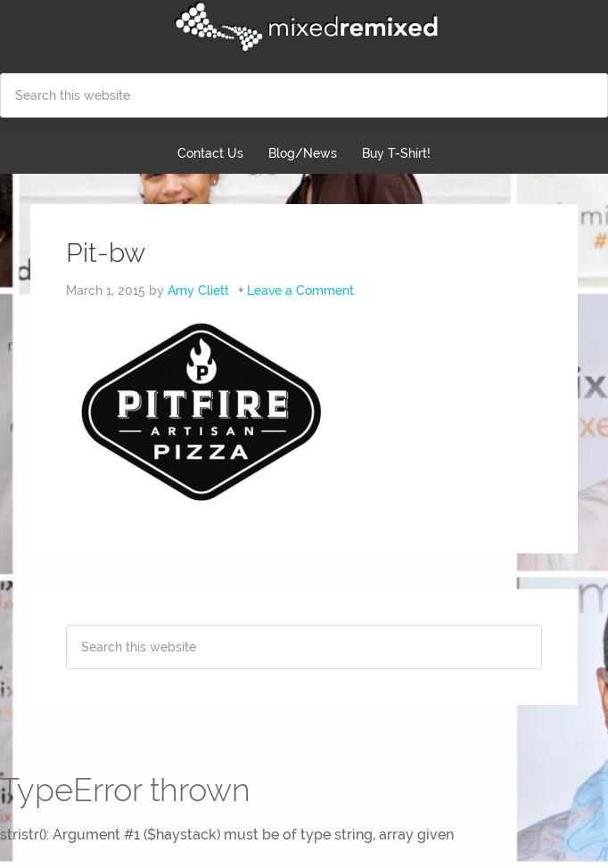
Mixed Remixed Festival (304, 27)
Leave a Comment (300, 291)
